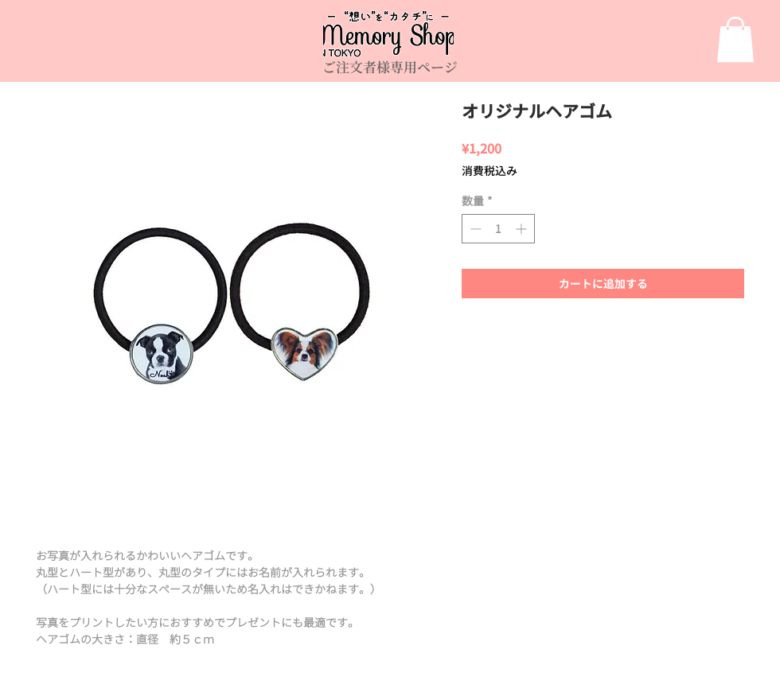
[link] (735, 39)
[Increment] (523, 229)
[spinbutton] (498, 229)
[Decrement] (474, 229)
